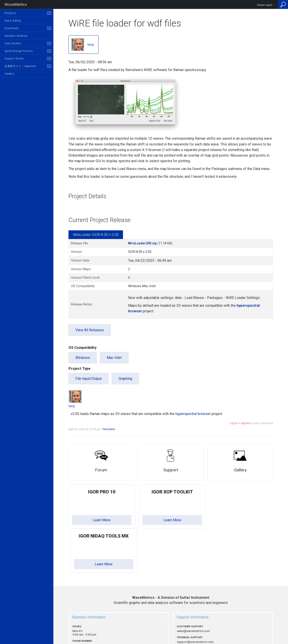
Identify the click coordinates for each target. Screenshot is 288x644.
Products (10, 13)
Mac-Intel (114, 358)
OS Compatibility (83, 348)
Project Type (80, 369)
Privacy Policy (171, 625)
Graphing (125, 379)
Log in (234, 423)
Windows (83, 358)
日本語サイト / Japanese (20, 66)
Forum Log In (265, 5)
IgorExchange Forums (19, 51)
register (245, 423)
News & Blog (13, 21)
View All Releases (90, 330)
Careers (9, 74)
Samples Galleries (16, 36)
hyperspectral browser (193, 414)
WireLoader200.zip (142, 243)
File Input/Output (89, 379)
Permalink (109, 429)
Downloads (12, 28)
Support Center (14, 59)
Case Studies (13, 43)
